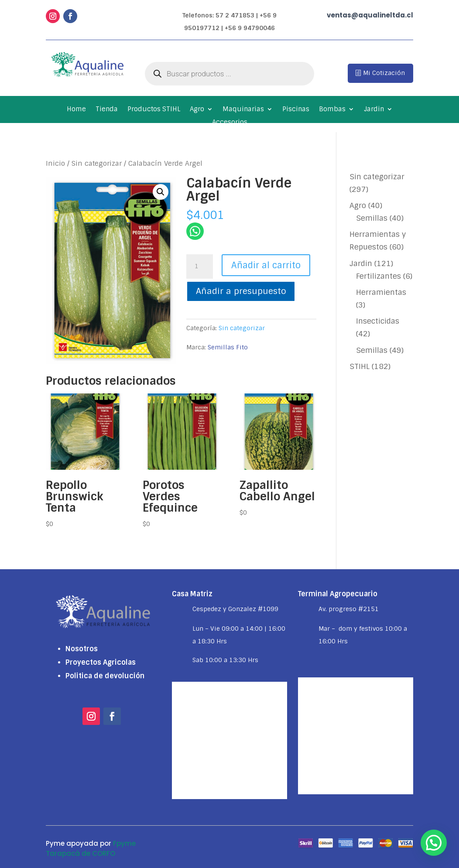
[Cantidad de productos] (199, 267)
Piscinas (296, 110)
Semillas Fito (228, 347)
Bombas (332, 110)
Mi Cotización (384, 73)
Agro (197, 110)
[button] (161, 192)
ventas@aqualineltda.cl (370, 15)
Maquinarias (243, 110)
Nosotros (82, 649)
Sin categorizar (97, 163)
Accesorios (230, 123)
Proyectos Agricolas (101, 662)
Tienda (107, 110)
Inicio (55, 163)
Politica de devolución (105, 676)
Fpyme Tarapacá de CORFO (91, 848)
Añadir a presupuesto (241, 291)
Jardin (374, 110)
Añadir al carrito (266, 265)
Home (76, 110)
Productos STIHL (154, 110)
